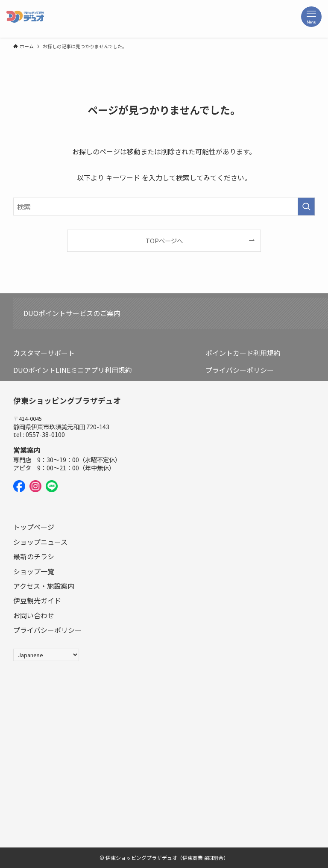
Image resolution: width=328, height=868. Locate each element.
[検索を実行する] (306, 207)
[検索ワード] (164, 207)
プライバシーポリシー (240, 370)
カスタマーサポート (44, 353)
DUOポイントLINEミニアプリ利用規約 (73, 370)
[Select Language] (46, 655)
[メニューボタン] (311, 17)
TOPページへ (164, 241)
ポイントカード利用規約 (243, 353)
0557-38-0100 (45, 434)
